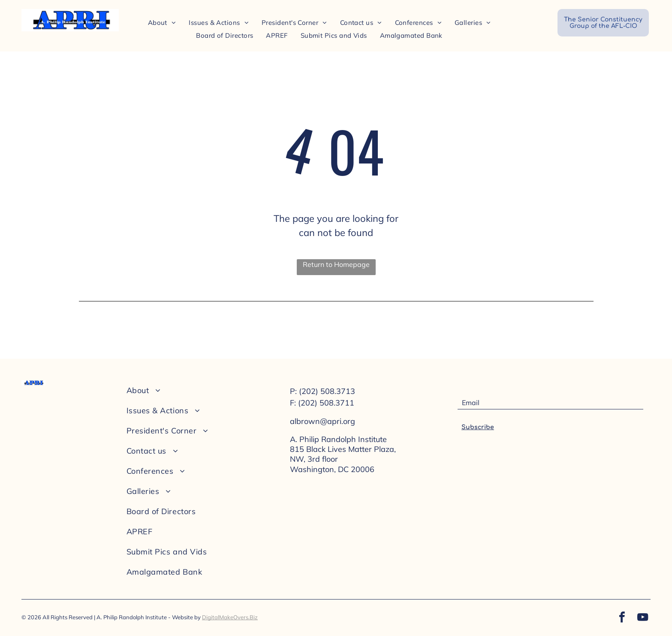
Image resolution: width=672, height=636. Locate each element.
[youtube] (642, 618)
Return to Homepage (336, 264)
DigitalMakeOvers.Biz (230, 617)
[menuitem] (162, 23)
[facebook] (622, 618)
